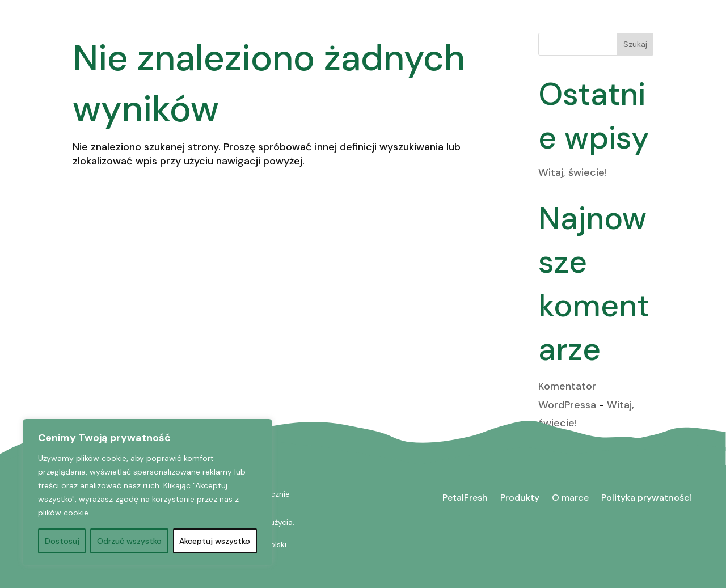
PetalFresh (465, 498)
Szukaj (635, 44)
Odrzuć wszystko (129, 541)
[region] (147, 492)
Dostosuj (62, 541)
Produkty (520, 498)
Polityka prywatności (647, 498)
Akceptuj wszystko (215, 541)
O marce (570, 498)
